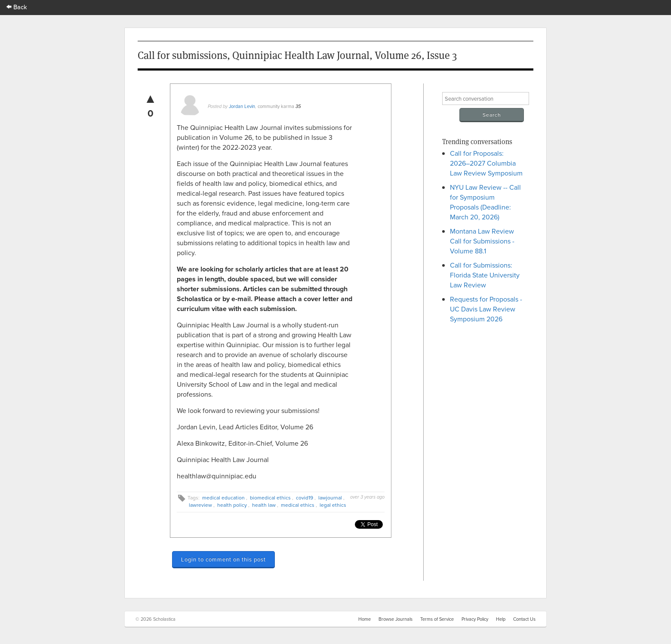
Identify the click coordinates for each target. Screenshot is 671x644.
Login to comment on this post (223, 559)
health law (264, 505)
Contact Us (524, 619)
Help (501, 619)
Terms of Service (437, 619)
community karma (276, 106)
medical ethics (298, 505)
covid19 (305, 498)
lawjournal (330, 498)
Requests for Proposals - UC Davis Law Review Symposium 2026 (486, 309)
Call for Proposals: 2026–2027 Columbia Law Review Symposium (486, 163)
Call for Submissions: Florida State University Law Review (485, 275)
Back (17, 7)
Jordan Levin (242, 106)
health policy (232, 505)
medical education (223, 498)
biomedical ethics (270, 498)
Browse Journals (396, 619)
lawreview (200, 505)
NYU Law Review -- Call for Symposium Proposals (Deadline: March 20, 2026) (485, 202)
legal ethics (333, 505)
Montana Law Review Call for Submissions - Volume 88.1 (482, 241)
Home (365, 619)
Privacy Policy (475, 619)
